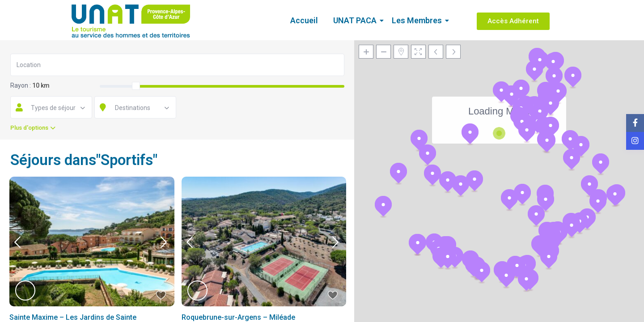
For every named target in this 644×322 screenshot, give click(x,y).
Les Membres (418, 20)
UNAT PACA (356, 20)
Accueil (304, 20)
